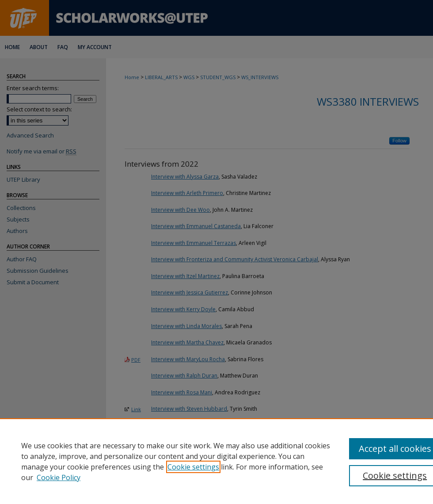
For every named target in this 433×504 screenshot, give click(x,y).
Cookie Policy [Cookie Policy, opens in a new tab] (59, 477)
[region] (216, 461)
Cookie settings (193, 467)
